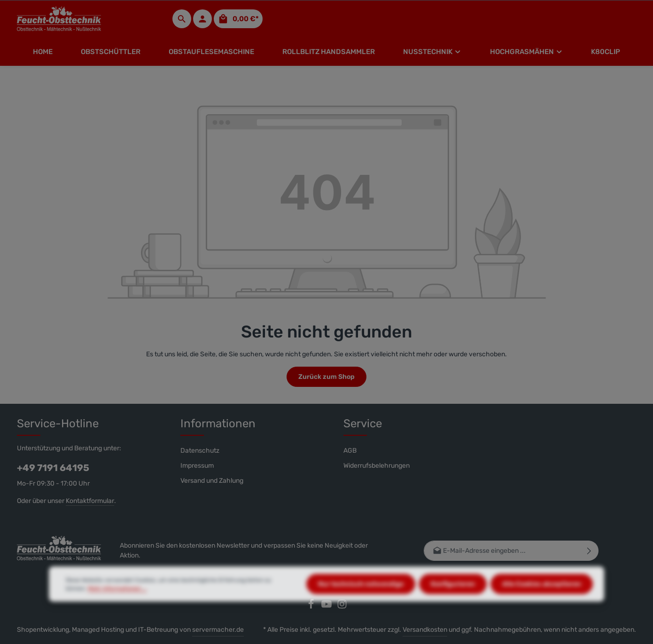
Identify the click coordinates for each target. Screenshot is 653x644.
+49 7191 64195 (53, 468)
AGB (350, 451)
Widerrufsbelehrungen (377, 466)
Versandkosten (425, 630)
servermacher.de (218, 630)
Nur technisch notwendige (361, 603)
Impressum (197, 466)
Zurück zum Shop (326, 377)
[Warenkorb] (238, 19)
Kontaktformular (90, 501)
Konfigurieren (453, 603)
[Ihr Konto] (202, 19)
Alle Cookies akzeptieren (542, 603)
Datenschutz (200, 451)
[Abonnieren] (589, 551)
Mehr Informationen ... (117, 608)
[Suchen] (182, 19)
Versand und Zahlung (212, 481)
